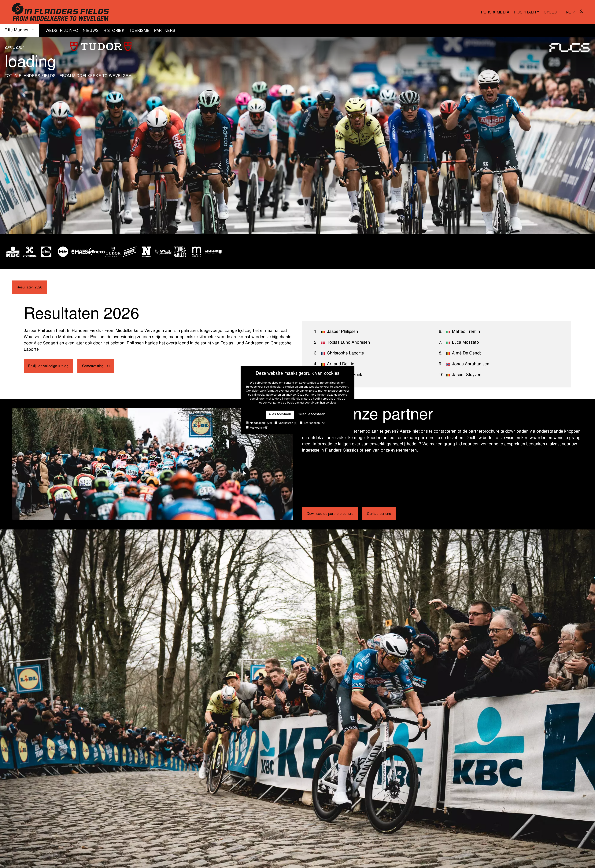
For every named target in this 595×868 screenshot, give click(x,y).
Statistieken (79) (313, 423)
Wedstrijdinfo (62, 31)
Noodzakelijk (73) (259, 423)
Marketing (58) (257, 428)
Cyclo (550, 13)
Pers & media (495, 13)
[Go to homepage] (61, 12)
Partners (165, 31)
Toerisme (139, 31)
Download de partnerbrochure (335, 515)
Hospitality (527, 13)
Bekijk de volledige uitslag (52, 368)
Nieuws (91, 31)
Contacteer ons (392, 515)
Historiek (114, 31)
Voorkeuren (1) (286, 423)
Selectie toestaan (314, 414)
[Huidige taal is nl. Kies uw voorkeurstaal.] (570, 12)
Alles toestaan (276, 414)
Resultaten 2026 (32, 288)
